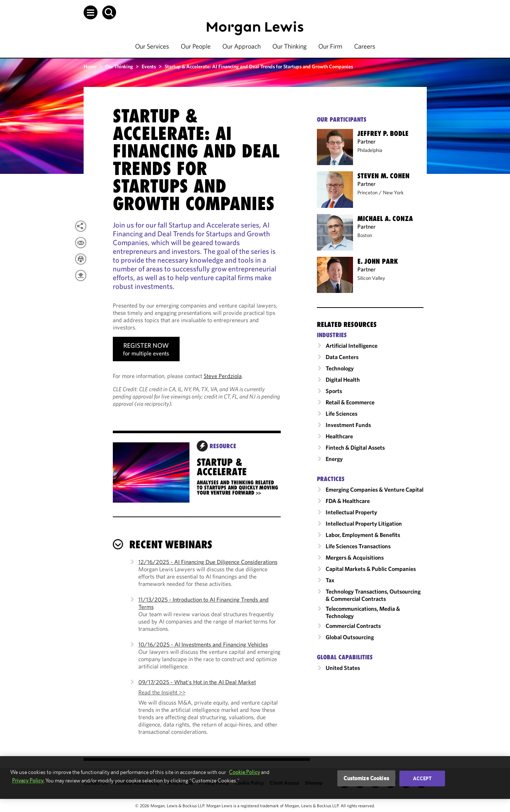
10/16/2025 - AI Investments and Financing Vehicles (203, 644)
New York (393, 192)
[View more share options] (81, 226)
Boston (365, 235)
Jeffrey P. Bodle (383, 133)
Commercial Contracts (353, 626)
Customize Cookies (366, 778)
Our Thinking (289, 46)
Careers (365, 46)
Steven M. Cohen (384, 176)
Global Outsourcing (350, 637)
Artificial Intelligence (352, 346)
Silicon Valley (371, 278)
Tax (330, 580)
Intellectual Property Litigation (364, 523)
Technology (340, 368)
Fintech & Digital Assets (355, 447)
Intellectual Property (351, 512)
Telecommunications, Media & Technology (363, 612)
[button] (91, 12)
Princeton (367, 192)
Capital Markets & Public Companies (371, 569)
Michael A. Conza (385, 218)
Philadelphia (370, 150)
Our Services (152, 46)
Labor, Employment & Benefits (363, 535)
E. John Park (378, 261)
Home (90, 66)
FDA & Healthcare (348, 501)
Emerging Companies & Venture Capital (375, 489)
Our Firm (330, 46)
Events (149, 66)
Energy (334, 459)
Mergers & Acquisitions (355, 557)
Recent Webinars (171, 544)
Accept (422, 778)
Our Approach (241, 46)
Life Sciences (342, 413)
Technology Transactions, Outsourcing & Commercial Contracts (373, 595)
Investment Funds (348, 425)
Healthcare (339, 436)
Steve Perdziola (223, 376)
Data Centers (342, 357)
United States (343, 668)
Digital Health (343, 380)
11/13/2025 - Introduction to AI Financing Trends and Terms (204, 603)
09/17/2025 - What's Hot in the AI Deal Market (197, 682)
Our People (196, 46)
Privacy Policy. (28, 780)
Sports (334, 391)
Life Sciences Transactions (358, 546)
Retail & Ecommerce (350, 402)
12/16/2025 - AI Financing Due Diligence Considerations (208, 562)
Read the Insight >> (162, 692)
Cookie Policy (244, 772)
